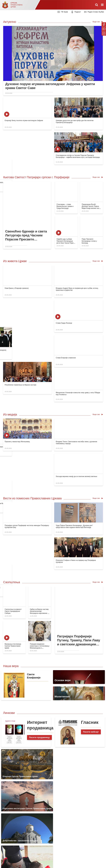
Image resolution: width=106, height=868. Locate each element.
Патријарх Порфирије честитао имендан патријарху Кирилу (77, 121)
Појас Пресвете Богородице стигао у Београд (89, 207)
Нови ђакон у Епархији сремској (17, 254)
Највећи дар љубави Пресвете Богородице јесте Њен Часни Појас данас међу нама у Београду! (65, 209)
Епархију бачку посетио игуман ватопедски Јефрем (24, 120)
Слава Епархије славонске (41, 289)
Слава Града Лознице (89, 255)
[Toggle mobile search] (97, 5)
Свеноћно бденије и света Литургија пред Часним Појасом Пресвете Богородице (26, 201)
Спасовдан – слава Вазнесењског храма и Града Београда (65, 172)
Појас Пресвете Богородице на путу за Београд (72, 389)
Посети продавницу (39, 565)
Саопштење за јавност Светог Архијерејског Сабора (13, 439)
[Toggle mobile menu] (102, 5)
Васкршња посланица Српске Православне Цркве (13, 474)
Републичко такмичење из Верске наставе (20, 289)
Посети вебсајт (91, 560)
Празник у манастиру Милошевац (17, 338)
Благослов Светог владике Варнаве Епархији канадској (75, 255)
